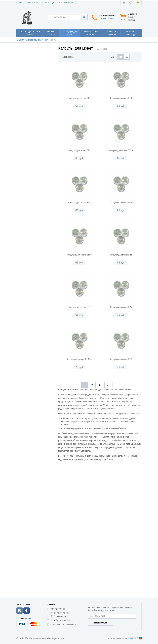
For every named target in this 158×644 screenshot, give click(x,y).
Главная (20, 3)
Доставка (57, 3)
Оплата (46, 3)
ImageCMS (135, 638)
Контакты (68, 3)
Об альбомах (33, 3)
